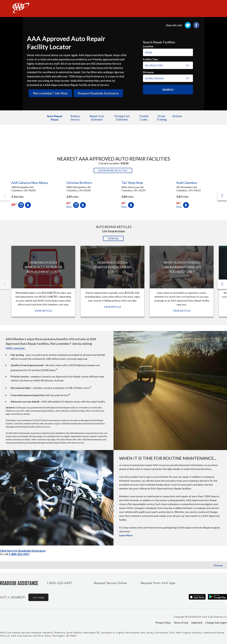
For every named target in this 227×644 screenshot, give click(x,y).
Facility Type (150, 59)
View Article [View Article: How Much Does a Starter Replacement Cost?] (113, 307)
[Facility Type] (167, 65)
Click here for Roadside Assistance (23, 551)
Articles (177, 116)
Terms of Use (181, 623)
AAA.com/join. (16, 348)
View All (113, 238)
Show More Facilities (113, 170)
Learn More (126, 535)
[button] (222, 196)
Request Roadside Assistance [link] (98, 93)
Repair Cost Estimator (97, 118)
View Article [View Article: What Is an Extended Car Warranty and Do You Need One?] (182, 311)
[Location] (168, 52)
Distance (148, 72)
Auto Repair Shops (55, 118)
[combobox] (168, 51)
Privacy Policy (163, 623)
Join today (38, 597)
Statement (197, 623)
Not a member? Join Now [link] (50, 93)
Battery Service (75, 118)
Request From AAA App (158, 583)
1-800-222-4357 (19, 554)
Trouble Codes (144, 118)
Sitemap (218, 565)
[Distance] (167, 78)
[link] (188, 25)
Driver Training (162, 118)
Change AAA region (216, 623)
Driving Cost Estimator (122, 118)
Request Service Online (110, 583)
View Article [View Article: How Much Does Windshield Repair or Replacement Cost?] (43, 311)
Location (148, 46)
